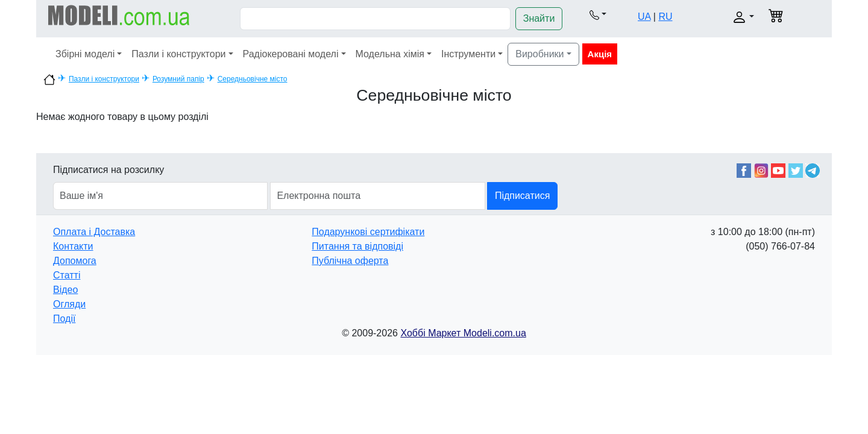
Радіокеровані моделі (291, 54)
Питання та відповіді (357, 246)
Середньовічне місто (253, 79)
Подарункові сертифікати (368, 232)
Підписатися (522, 196)
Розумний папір (178, 79)
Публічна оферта (350, 261)
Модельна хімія (390, 54)
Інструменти (468, 54)
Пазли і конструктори (178, 54)
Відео (65, 290)
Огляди (69, 304)
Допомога (75, 261)
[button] (598, 14)
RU (665, 17)
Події (64, 319)
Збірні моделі (85, 54)
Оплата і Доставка (94, 232)
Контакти (73, 246)
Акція (600, 54)
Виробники (539, 54)
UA (644, 17)
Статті (67, 275)
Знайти (539, 18)
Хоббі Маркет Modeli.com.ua (463, 333)
